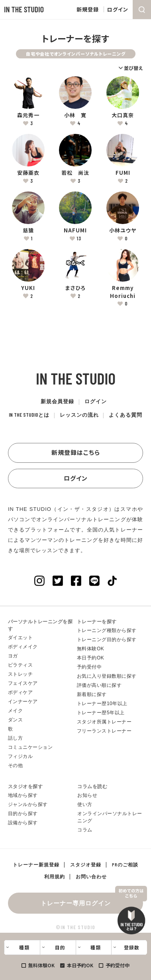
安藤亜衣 (28, 173)
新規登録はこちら (76, 452)
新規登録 (88, 9)
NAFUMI (75, 230)
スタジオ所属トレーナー (104, 722)
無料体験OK (41, 965)
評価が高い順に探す (99, 685)
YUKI (28, 288)
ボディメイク (23, 647)
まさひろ (75, 288)
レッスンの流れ (79, 415)
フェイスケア (23, 683)
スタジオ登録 (86, 864)
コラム (85, 830)
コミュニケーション (30, 747)
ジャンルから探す (28, 804)
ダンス (16, 720)
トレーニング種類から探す (107, 630)
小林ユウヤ (123, 230)
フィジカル (21, 756)
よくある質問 (126, 415)
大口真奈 (123, 115)
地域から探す (23, 795)
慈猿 (28, 230)
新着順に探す (92, 694)
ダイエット (21, 638)
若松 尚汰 (75, 173)
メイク (16, 711)
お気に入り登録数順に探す (107, 676)
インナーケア (23, 702)
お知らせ (87, 795)
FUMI (123, 173)
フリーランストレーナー (104, 731)
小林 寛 (75, 115)
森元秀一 (28, 115)
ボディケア (21, 692)
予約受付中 (118, 965)
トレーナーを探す (97, 622)
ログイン (118, 9)
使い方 (85, 804)
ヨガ (13, 656)
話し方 (16, 738)
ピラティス (21, 665)
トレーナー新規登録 (36, 864)
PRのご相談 (125, 864)
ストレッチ (21, 674)
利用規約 (55, 876)
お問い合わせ (91, 876)
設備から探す (23, 823)
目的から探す (23, 814)
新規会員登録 (57, 401)
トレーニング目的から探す (107, 640)
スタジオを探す (25, 787)
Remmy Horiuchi (123, 292)
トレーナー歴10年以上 (102, 704)
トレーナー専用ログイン (76, 903)
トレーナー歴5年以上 (101, 713)
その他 (16, 765)
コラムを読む (92, 787)
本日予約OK (80, 965)
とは (29, 415)
